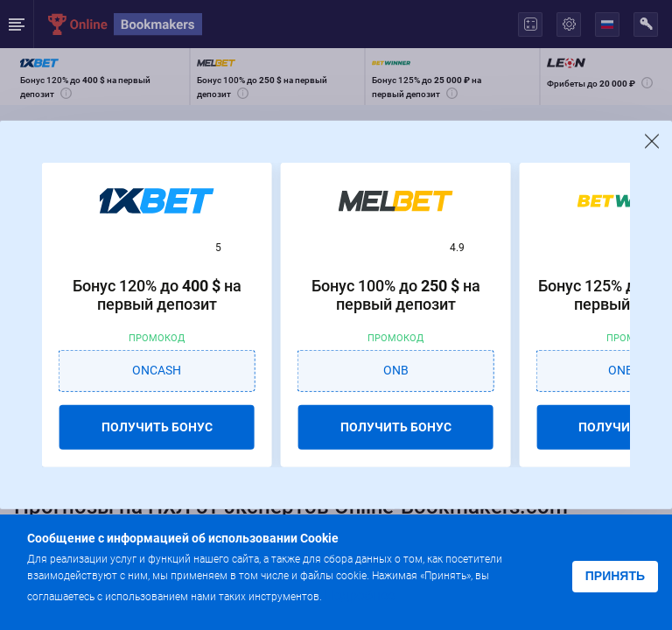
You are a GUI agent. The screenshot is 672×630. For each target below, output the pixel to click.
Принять (615, 576)
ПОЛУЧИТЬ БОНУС (157, 426)
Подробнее (360, 595)
